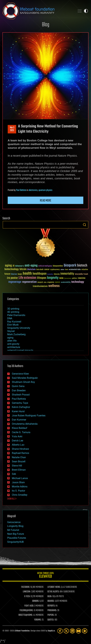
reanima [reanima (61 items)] (82, 278)
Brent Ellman (19, 470)
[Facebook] (60, 631)
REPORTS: (51, 606)
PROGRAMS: (52, 610)
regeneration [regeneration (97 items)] (29, 282)
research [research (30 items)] (40, 282)
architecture (14, 347)
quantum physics (45, 190)
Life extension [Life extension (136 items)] (27, 278)
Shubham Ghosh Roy (23, 382)
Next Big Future (16, 534)
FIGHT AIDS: (29, 606)
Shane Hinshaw (20, 449)
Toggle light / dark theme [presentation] (86, 11)
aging (10, 338)
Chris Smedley (20, 495)
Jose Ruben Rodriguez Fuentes (29, 416)
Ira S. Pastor (18, 491)
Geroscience (14, 522)
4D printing (13, 312)
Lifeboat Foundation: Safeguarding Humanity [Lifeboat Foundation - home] (38, 11)
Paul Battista (21, 190)
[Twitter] (66, 631)
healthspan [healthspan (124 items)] (40, 274)
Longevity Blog (15, 526)
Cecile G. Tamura (21, 432)
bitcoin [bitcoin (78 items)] (23, 269)
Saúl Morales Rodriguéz (25, 378)
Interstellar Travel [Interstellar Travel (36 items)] (81, 274)
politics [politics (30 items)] (75, 278)
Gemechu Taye (20, 403)
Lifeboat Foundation (22, 631)
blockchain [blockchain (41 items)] (31, 270)
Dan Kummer (19, 420)
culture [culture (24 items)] (62, 270)
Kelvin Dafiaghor (21, 407)
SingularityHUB (15, 542)
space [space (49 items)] (58, 282)
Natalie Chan (19, 457)
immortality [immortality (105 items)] (67, 274)
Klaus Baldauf (20, 428)
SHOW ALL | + (12, 499)
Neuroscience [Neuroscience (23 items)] (68, 279)
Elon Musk (13, 325)
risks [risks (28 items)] (45, 282)
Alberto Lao (18, 445)
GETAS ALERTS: (53, 592)
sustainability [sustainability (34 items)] (66, 282)
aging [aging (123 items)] (8, 266)
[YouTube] (79, 631)
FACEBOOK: (25, 587)
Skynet (11, 331)
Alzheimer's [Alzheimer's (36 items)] (20, 266)
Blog (46, 25)
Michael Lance (20, 478)
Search (85, 225)
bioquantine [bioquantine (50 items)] (58, 266)
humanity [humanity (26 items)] (50, 274)
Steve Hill (17, 466)
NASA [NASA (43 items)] (61, 278)
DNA (10, 318)
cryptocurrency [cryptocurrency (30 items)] (55, 270)
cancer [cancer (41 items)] (47, 270)
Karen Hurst (18, 411)
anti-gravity (13, 344)
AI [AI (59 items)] (14, 266)
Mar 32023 (12, 129)
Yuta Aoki (17, 436)
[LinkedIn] (72, 631)
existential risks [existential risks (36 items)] (75, 270)
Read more (46, 201)
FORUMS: (38, 620)
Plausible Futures (17, 538)
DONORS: (36, 601)
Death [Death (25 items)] (67, 270)
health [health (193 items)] (27, 274)
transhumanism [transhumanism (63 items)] (40, 286)
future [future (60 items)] (7, 274)
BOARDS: (51, 601)
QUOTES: (51, 620)
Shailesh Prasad (21, 395)
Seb (14, 474)
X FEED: (27, 597)
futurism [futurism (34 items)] (14, 274)
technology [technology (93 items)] (78, 282)
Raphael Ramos (20, 453)
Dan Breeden (19, 390)
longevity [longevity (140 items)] (53, 278)
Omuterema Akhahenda (25, 424)
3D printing (13, 309)
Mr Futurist (13, 530)
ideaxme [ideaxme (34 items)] (57, 274)
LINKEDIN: (27, 592)
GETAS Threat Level (45, 576)
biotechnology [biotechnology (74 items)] (12, 269)
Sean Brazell (19, 461)
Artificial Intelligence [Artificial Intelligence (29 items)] (45, 266)
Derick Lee (17, 441)
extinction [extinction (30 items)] (85, 270)
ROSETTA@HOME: (26, 615)
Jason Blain (18, 482)
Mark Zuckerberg (16, 334)
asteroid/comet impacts (20, 350)
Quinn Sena (18, 386)
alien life (12, 341)
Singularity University (19, 328)
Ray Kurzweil (14, 322)
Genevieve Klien (20, 374)
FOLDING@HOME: (26, 610)
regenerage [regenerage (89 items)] (15, 282)
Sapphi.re (51, 631)
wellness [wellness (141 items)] (54, 286)
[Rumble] (85, 631)
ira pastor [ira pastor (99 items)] (12, 278)
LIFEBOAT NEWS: (54, 587)
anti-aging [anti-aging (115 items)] (31, 266)
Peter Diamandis (16, 315)
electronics (33, 190)
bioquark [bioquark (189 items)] (70, 266)
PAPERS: (51, 615)
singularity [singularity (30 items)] (51, 282)
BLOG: (50, 597)
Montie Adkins (20, 487)
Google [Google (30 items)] (20, 274)
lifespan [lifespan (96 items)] (42, 278)
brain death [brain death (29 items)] (40, 270)
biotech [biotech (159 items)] (82, 266)
